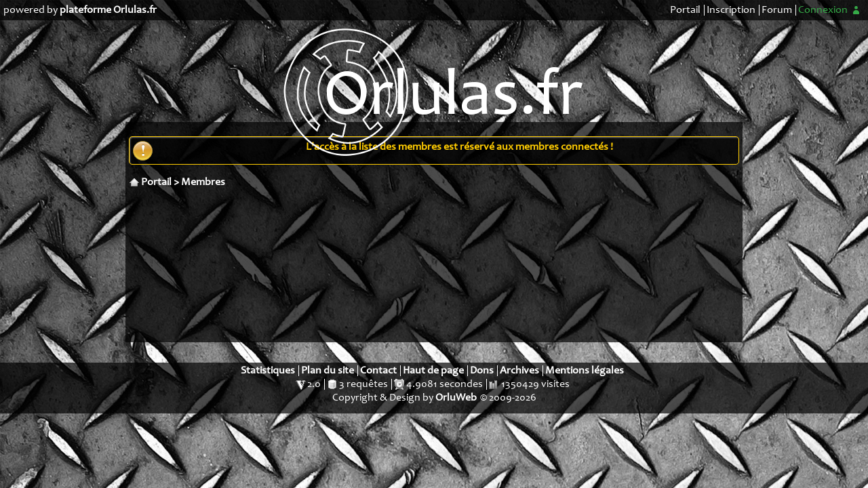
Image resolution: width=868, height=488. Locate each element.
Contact (378, 371)
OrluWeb (456, 398)
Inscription (731, 10)
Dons (482, 371)
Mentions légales (585, 371)
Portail (685, 10)
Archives (519, 371)
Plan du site (328, 371)
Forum (777, 10)
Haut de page (433, 371)
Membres (203, 182)
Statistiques (268, 371)
